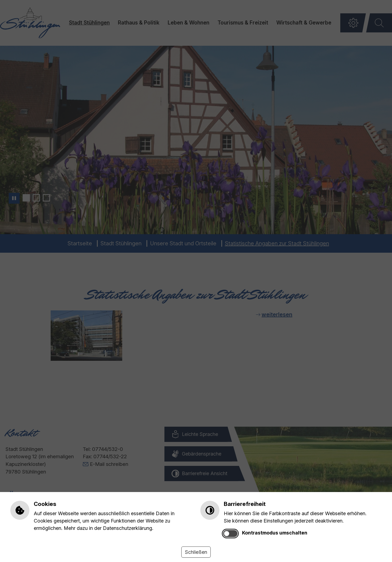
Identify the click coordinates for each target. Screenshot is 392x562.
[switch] (230, 534)
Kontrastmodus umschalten (275, 533)
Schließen (196, 552)
